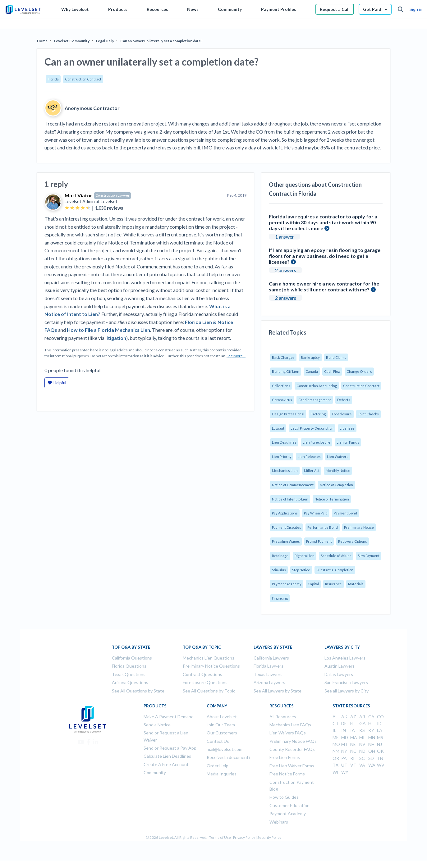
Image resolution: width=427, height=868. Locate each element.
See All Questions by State (138, 691)
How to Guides (284, 797)
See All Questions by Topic (209, 691)
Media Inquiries (222, 774)
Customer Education (289, 805)
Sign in (416, 9)
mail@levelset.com (225, 749)
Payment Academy (287, 584)
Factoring (318, 414)
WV (381, 765)
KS (362, 730)
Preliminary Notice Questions (211, 666)
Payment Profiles (279, 9)
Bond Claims (336, 357)
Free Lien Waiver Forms (292, 766)
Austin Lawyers (340, 666)
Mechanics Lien (285, 471)
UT (344, 765)
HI (371, 723)
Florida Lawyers (269, 666)
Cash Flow (332, 371)
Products (118, 9)
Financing (280, 598)
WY (345, 772)
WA (372, 765)
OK (380, 751)
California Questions (132, 658)
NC (353, 751)
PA (344, 758)
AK (344, 717)
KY (371, 730)
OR (336, 758)
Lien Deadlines (284, 442)
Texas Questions (129, 674)
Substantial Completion (335, 570)
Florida (53, 79)
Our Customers (222, 733)
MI (362, 737)
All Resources (283, 717)
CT (336, 723)
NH (371, 744)
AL (335, 717)
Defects (344, 400)
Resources (157, 9)
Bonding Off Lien (286, 371)
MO (336, 744)
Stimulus (279, 570)
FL (352, 723)
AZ (353, 717)
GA (363, 723)
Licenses (347, 428)
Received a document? (229, 757)
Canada (312, 371)
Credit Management (315, 400)
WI (335, 772)
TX (335, 765)
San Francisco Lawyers (346, 682)
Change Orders (359, 371)
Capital (313, 584)
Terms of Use (220, 837)
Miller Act (312, 471)
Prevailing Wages (286, 541)
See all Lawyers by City (347, 691)
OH (372, 751)
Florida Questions (129, 666)
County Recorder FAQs (292, 749)
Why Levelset (75, 9)
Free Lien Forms (285, 757)
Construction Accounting (317, 386)
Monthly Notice (338, 471)
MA (354, 737)
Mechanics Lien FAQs (290, 725)
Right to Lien (305, 556)
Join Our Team (221, 725)
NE (353, 744)
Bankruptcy (310, 357)
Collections (281, 386)
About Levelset (222, 717)
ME (336, 737)
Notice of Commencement (293, 485)
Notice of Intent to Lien (290, 499)
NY (344, 751)
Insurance (333, 584)
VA (362, 765)
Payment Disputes (287, 527)
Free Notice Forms (287, 774)
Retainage (280, 556)
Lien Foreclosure (317, 442)
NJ (379, 744)
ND (362, 751)
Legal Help (105, 41)
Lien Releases (309, 457)
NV (362, 744)
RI (352, 758)
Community (230, 9)
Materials (356, 584)
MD (345, 737)
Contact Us (218, 741)
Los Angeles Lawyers (345, 658)
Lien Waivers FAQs (288, 733)
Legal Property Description (312, 428)
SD (371, 758)
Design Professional (288, 414)
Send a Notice (157, 725)
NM (336, 751)
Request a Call (335, 9)
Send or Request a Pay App (170, 748)
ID (379, 723)
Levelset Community (72, 41)
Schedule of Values (336, 556)
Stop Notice (301, 570)
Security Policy (269, 837)
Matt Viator (78, 195)
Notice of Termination (332, 499)
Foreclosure (342, 414)
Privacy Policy (244, 837)
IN (344, 730)
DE (344, 723)
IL (334, 730)
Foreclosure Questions (205, 682)
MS (380, 737)
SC (362, 758)
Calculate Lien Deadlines (167, 756)
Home (42, 41)
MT (345, 744)
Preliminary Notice (359, 527)
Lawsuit (278, 428)
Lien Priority (282, 457)
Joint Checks (368, 414)
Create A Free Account (166, 764)
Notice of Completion (336, 485)
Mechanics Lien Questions (209, 658)
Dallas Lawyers (339, 674)
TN (380, 758)
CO (380, 717)
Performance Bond (323, 527)
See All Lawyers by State (278, 691)
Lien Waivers (338, 457)
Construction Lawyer (112, 195)
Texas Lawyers (268, 674)
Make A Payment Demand (169, 717)
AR (362, 717)
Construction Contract (83, 79)
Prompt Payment (319, 541)
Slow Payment (369, 556)
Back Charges (283, 357)
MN (372, 737)
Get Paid (375, 9)
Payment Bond (345, 513)
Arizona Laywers (269, 682)
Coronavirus (282, 400)
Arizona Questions (130, 682)
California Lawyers (271, 658)
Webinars (279, 822)
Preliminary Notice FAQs (293, 741)
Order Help (218, 766)
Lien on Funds (348, 442)
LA (380, 730)
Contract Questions (202, 674)
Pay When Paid (316, 513)
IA (353, 730)
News (193, 9)
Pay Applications (285, 513)
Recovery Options (353, 541)
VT (353, 765)
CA (371, 717)
